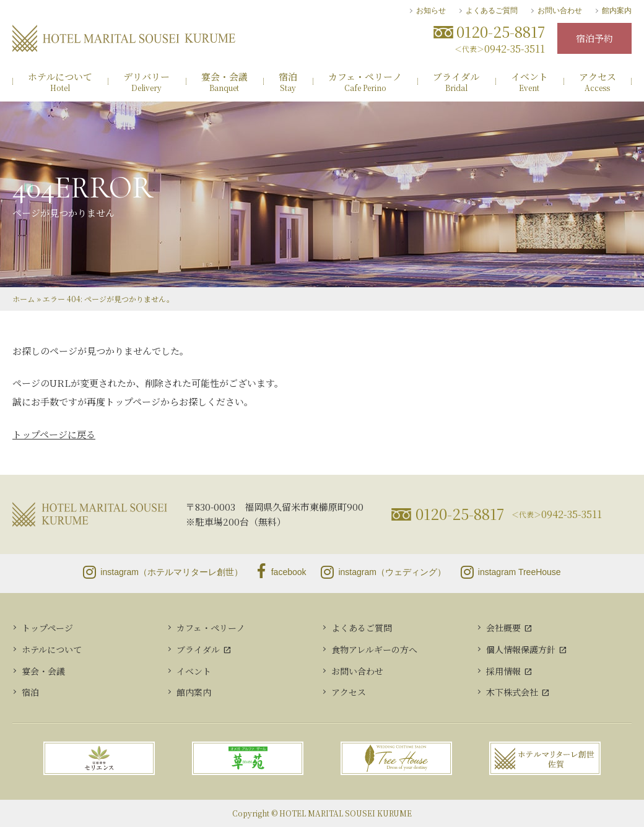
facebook (282, 572)
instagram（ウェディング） (383, 572)
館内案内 (617, 11)
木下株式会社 (512, 692)
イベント (194, 671)
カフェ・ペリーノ (211, 628)
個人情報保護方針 (521, 649)
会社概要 (503, 628)
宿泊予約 (594, 38)
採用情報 (503, 671)
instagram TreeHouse (511, 572)
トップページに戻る (54, 434)
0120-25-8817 (460, 513)
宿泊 (30, 692)
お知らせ (431, 11)
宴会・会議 (43, 671)
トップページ (47, 628)
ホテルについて (52, 649)
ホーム (24, 299)
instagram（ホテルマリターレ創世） (163, 572)
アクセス (349, 692)
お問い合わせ (560, 11)
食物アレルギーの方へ (374, 649)
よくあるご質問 (492, 11)
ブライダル (198, 649)
